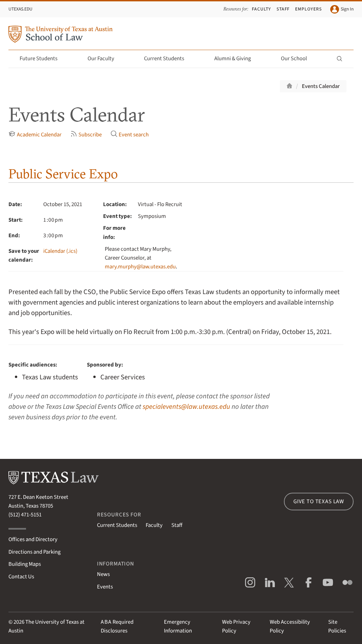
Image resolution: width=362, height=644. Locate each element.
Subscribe (86, 135)
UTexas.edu (20, 9)
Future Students (42, 59)
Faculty (261, 9)
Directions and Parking (34, 552)
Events (105, 587)
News (103, 574)
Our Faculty (105, 59)
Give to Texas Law (319, 502)
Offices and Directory (33, 539)
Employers (308, 9)
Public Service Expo (63, 174)
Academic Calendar (35, 135)
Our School (298, 59)
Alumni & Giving (236, 59)
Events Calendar (321, 86)
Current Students (168, 59)
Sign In (342, 9)
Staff (283, 9)
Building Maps (25, 564)
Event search (130, 135)
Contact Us (21, 577)
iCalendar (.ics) (60, 251)
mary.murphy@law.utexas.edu (140, 267)
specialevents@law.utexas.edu (186, 407)
